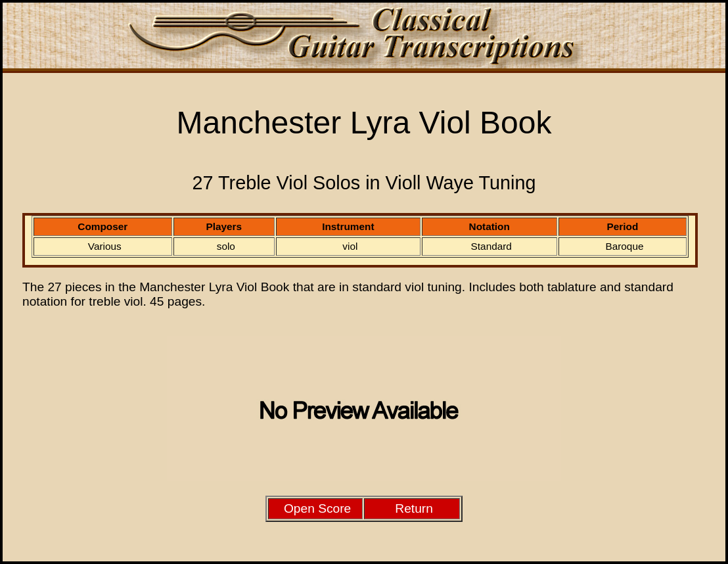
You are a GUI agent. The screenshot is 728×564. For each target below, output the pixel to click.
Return (414, 508)
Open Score (317, 508)
